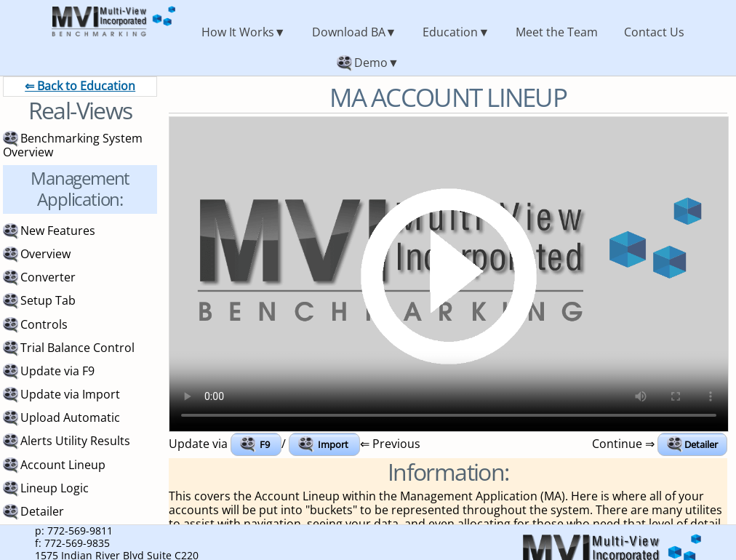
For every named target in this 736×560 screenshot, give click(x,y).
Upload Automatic (70, 417)
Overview (45, 254)
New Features (58, 231)
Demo (371, 63)
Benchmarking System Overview (73, 145)
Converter (48, 277)
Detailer (701, 444)
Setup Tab (48, 300)
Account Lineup (63, 465)
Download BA (349, 32)
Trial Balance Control (77, 348)
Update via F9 (57, 371)
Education (450, 32)
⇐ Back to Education (80, 86)
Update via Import (70, 394)
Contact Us (654, 32)
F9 (265, 444)
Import (333, 444)
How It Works (238, 32)
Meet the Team (557, 32)
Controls (44, 324)
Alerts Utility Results (75, 441)
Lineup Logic (55, 488)
